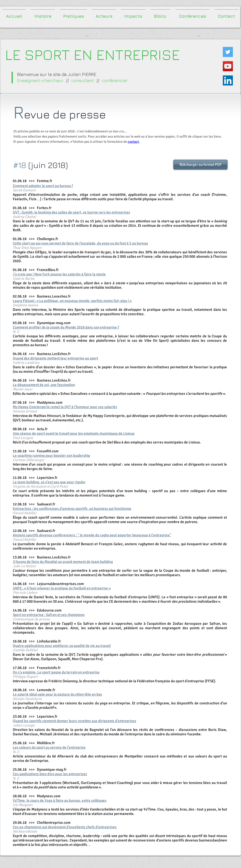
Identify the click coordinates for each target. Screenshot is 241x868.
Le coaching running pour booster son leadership (51, 455)
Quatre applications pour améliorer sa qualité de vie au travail (62, 646)
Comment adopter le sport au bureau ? (43, 186)
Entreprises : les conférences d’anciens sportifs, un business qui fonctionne (72, 509)
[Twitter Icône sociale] (228, 52)
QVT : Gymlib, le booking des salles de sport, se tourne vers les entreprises (71, 212)
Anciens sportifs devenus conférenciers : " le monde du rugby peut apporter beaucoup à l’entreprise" (92, 535)
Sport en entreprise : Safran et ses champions (49, 615)
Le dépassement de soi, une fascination (44, 385)
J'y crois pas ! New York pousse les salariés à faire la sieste (59, 274)
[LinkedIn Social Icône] (228, 80)
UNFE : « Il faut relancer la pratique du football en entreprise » (62, 588)
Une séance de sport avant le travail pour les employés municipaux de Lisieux (74, 433)
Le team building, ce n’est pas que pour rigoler (49, 482)
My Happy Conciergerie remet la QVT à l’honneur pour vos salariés (65, 407)
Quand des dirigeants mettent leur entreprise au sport (55, 358)
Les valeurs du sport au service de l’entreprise (49, 747)
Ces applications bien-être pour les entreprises (50, 774)
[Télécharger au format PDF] (200, 165)
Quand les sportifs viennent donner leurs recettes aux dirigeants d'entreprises (75, 721)
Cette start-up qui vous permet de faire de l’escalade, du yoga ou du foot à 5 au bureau (80, 243)
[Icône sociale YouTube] (228, 66)
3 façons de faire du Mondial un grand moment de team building (63, 562)
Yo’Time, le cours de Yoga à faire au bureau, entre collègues (60, 800)
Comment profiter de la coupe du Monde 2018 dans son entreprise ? (66, 327)
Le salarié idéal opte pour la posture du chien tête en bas (57, 694)
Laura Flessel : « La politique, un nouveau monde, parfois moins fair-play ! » (72, 301)
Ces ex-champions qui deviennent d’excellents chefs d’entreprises (65, 827)
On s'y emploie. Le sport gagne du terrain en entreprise (56, 672)
